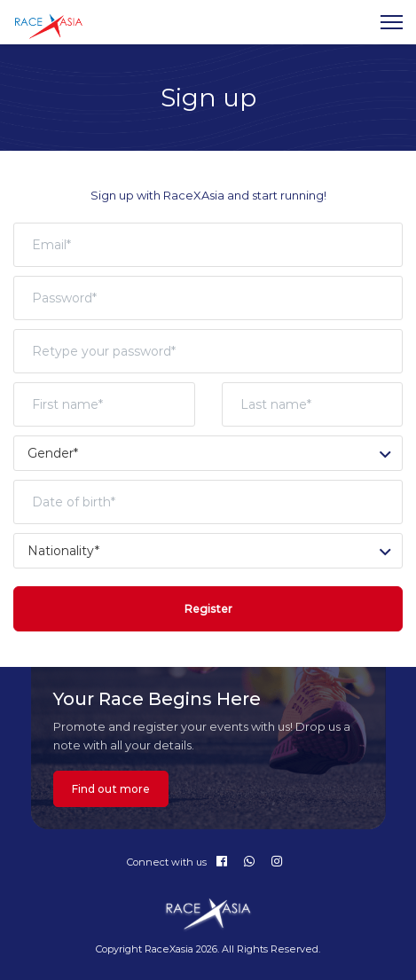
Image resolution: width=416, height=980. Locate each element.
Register (208, 609)
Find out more (111, 789)
